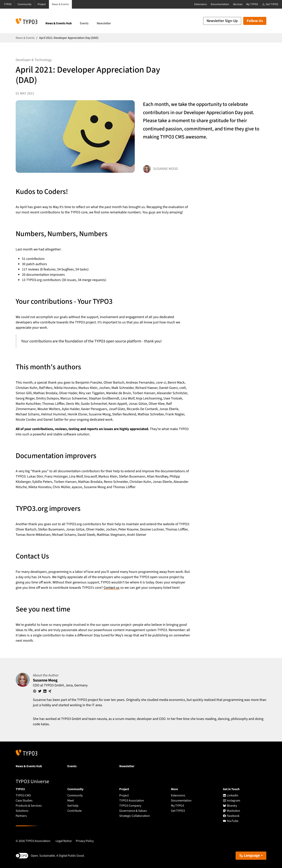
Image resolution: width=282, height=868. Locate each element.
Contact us (112, 588)
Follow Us (255, 21)
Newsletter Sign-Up (222, 21)
